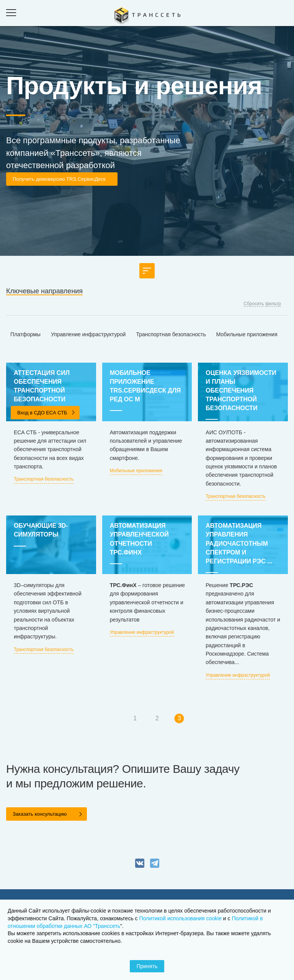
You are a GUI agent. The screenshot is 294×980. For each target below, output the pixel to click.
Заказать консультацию (40, 814)
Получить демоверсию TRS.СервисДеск (59, 179)
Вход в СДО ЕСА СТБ (42, 413)
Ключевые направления (44, 291)
